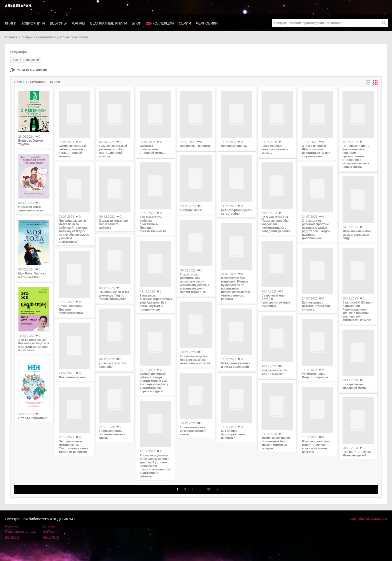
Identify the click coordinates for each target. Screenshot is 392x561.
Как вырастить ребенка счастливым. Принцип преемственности (153, 223)
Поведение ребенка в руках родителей (236, 352)
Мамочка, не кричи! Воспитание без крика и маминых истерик (276, 441)
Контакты (12, 535)
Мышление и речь (72, 382)
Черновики (207, 23)
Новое (55, 82)
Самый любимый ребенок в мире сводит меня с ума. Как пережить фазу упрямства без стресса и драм (154, 380)
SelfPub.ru (51, 530)
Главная (11, 37)
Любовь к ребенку (234, 145)
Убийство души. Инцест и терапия (315, 373)
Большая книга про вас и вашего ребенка (113, 222)
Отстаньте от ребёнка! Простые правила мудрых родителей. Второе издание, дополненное (316, 222)
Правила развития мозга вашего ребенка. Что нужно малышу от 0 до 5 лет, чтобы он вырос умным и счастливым (74, 233)
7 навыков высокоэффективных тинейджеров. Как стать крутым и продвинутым (155, 302)
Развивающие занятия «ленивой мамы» (275, 147)
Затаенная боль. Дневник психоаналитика (71, 312)
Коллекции (163, 23)
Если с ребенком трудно (31, 142)
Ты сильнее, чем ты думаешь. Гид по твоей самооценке (114, 286)
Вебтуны (58, 23)
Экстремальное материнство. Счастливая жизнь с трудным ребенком (74, 453)
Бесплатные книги (108, 23)
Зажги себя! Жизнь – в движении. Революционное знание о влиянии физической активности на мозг (358, 305)
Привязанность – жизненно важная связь (112, 429)
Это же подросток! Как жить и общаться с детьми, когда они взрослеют (34, 345)
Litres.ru (49, 524)
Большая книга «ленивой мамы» (31, 209)
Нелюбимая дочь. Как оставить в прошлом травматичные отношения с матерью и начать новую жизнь (356, 155)
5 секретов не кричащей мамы (354, 383)
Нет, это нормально (33, 418)
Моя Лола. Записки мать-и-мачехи (32, 275)
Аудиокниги (33, 23)
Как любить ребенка (195, 147)
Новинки (11, 524)
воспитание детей (26, 60)
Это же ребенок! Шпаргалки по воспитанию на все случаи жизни (316, 149)
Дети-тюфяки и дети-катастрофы (237, 203)
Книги (11, 23)
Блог (136, 23)
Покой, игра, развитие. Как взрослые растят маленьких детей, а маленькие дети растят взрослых (195, 282)
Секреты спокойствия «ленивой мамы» (152, 148)
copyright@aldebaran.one (368, 517)
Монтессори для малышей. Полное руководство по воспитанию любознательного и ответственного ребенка (235, 279)
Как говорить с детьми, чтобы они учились (316, 302)
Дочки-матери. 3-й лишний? (113, 359)
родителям (45, 37)
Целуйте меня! (191, 208)
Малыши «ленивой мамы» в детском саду (356, 231)
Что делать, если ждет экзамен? (274, 367)
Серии (185, 23)
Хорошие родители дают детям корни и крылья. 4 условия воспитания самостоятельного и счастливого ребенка (155, 464)
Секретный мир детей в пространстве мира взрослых (276, 298)
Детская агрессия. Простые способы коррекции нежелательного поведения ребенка (276, 222)
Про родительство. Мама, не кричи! (357, 450)
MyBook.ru (51, 535)
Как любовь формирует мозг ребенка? (233, 421)
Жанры (78, 23)
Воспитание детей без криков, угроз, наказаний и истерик (195, 357)
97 (209, 487)
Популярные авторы (20, 530)
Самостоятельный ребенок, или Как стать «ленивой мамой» (73, 154)
